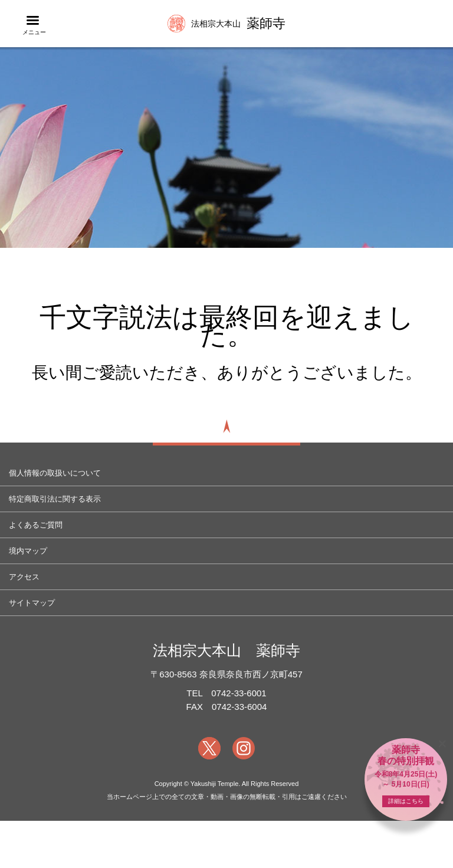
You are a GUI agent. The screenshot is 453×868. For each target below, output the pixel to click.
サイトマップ (32, 603)
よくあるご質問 (36, 525)
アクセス (24, 577)
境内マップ (28, 551)
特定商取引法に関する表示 (55, 499)
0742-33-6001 (239, 693)
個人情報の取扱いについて (55, 473)
